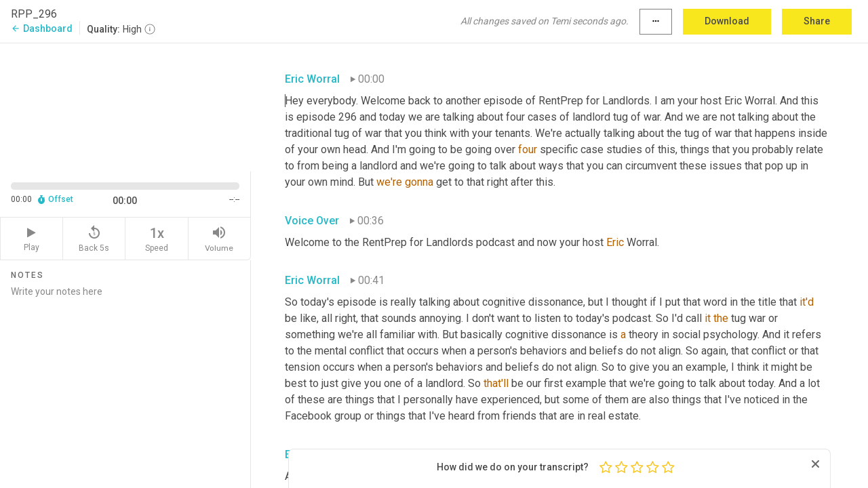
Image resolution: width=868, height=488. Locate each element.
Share (817, 21)
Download (727, 21)
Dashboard (42, 28)
